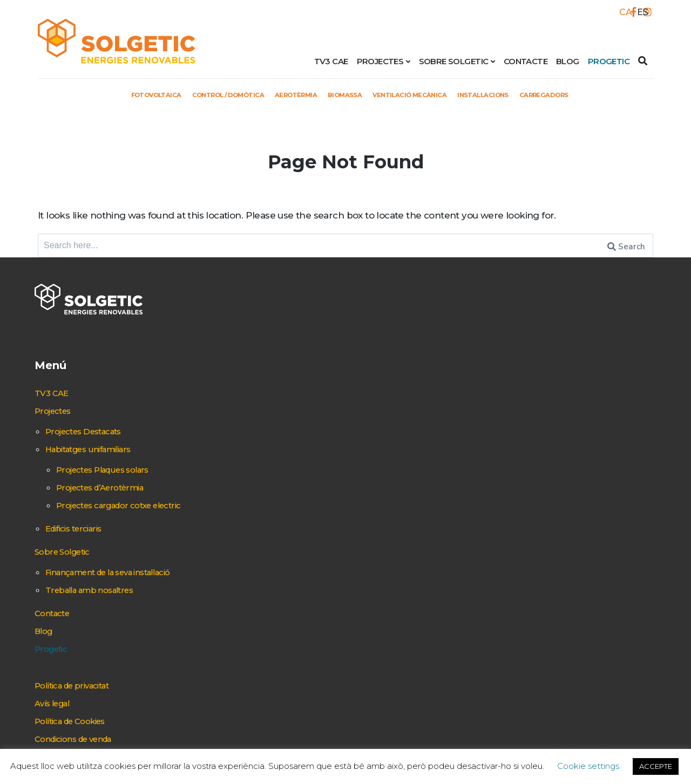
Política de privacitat (242, 672)
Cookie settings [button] (588, 766)
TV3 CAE (331, 61)
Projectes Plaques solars (273, 426)
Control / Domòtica (206, 94)
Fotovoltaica (118, 94)
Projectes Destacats (252, 387)
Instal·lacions (510, 94)
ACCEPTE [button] (656, 766)
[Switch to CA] (623, 12)
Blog (568, 61)
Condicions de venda (243, 725)
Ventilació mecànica (423, 94)
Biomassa (346, 94)
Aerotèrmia (288, 94)
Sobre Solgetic (454, 61)
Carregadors (582, 94)
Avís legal (218, 690)
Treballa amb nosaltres (259, 576)
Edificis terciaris (241, 500)
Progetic (609, 61)
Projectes (380, 61)
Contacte (526, 61)
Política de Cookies (239, 707)
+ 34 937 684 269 (592, 390)
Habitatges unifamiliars (258, 405)
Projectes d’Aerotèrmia (269, 444)
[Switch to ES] (640, 12)
